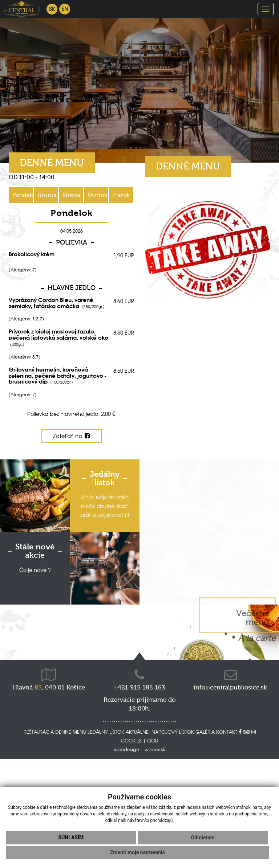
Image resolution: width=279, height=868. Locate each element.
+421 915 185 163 (139, 687)
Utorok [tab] (47, 195)
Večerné (253, 618)
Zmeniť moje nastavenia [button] (138, 852)
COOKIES (131, 740)
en (65, 9)
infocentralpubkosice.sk (230, 687)
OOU (153, 740)
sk (52, 9)
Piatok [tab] (121, 195)
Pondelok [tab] (23, 195)
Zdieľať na (72, 436)
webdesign (126, 749)
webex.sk (155, 749)
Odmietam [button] (203, 838)
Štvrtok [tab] (97, 195)
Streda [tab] (71, 195)
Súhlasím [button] (71, 838)
